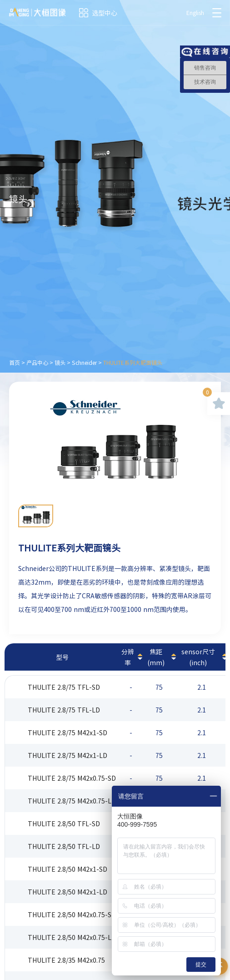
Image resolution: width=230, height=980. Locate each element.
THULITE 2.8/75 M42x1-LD (67, 755)
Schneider (84, 363)
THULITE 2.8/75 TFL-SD (64, 687)
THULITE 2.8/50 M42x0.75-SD (72, 914)
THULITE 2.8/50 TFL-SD (64, 823)
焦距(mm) (156, 657)
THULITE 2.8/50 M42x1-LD (67, 892)
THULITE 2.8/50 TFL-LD (64, 846)
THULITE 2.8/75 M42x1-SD (67, 732)
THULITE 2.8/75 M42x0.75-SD (72, 778)
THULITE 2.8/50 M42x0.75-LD (72, 937)
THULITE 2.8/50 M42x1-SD (67, 869)
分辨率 (128, 657)
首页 (15, 363)
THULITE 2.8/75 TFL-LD (64, 710)
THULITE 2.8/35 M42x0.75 (66, 960)
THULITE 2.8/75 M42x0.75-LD (72, 801)
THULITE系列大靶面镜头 (133, 363)
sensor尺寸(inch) (198, 657)
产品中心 (37, 363)
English (195, 13)
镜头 (60, 363)
